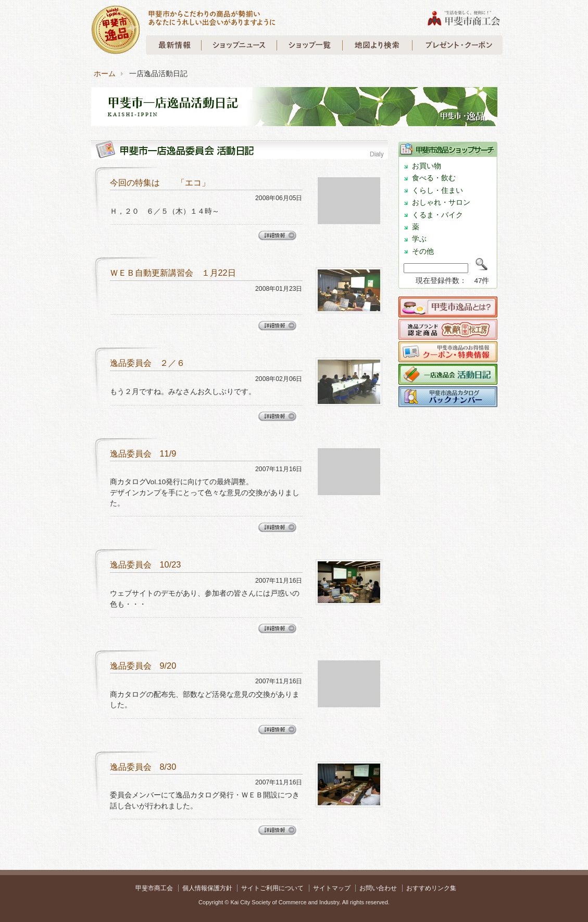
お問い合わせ (378, 888)
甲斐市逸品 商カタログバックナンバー (448, 399)
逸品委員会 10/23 (146, 564)
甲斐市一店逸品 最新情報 (174, 45)
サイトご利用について (272, 888)
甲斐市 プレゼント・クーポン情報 (457, 45)
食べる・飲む (434, 178)
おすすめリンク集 (431, 888)
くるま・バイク (437, 215)
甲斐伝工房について (448, 332)
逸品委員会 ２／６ (147, 363)
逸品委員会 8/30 (143, 767)
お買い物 (427, 166)
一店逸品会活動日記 (448, 377)
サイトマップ (332, 888)
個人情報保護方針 (207, 888)
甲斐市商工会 (154, 888)
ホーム (105, 74)
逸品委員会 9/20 (143, 666)
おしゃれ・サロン (441, 202)
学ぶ (419, 239)
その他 (423, 251)
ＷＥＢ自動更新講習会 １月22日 (173, 273)
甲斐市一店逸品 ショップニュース (239, 45)
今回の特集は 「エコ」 (160, 182)
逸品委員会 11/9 (143, 453)
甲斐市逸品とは (448, 310)
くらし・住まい (437, 190)
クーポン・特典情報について (448, 354)
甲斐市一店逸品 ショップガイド (309, 45)
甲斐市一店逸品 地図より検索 (377, 45)
